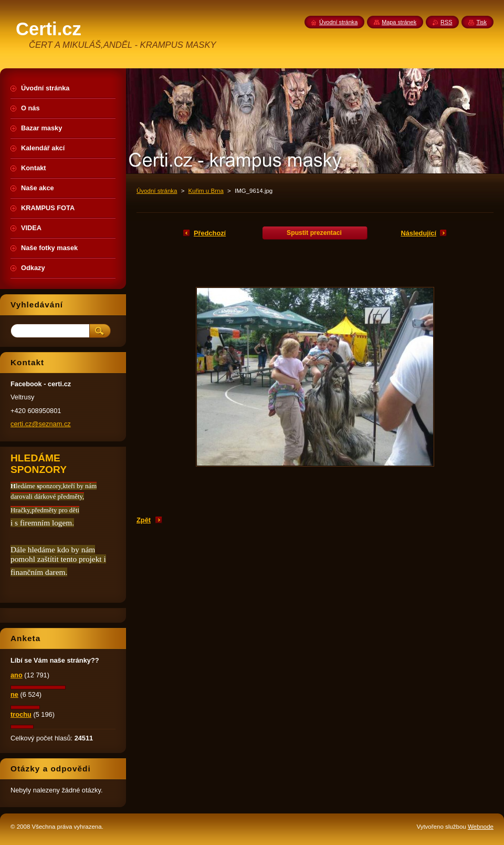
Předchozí (210, 233)
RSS (446, 22)
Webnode (481, 827)
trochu (21, 714)
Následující (418, 233)
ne (14, 694)
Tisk (481, 22)
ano (17, 675)
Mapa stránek (399, 22)
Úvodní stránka (157, 191)
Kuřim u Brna (206, 191)
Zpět (144, 520)
